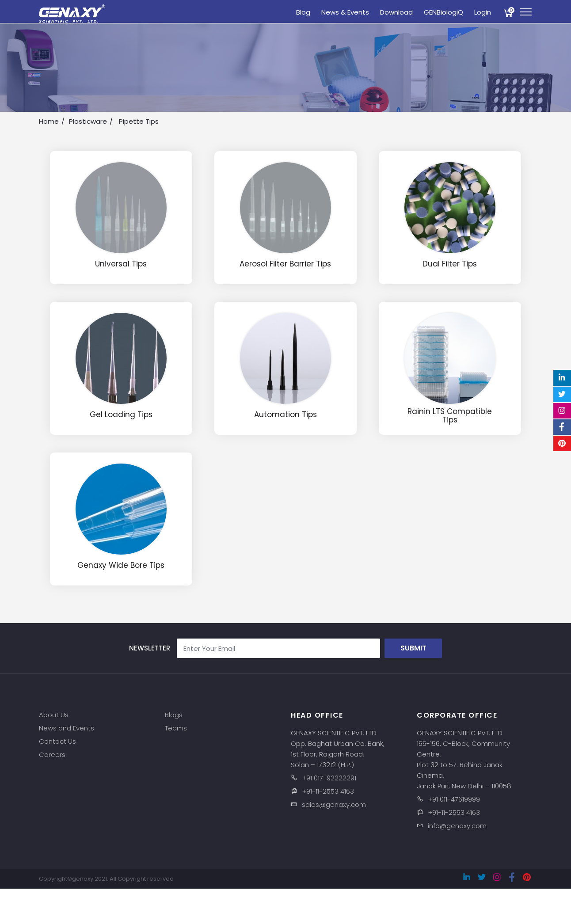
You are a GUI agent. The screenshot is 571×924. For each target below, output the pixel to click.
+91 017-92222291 (329, 778)
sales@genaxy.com (334, 804)
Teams (176, 728)
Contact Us (57, 741)
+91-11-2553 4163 (328, 791)
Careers (52, 755)
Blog (303, 12)
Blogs (174, 715)
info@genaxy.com (457, 826)
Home (49, 121)
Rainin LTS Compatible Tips (450, 416)
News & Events (345, 12)
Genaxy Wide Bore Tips (121, 565)
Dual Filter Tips (450, 264)
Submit (413, 648)
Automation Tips (285, 415)
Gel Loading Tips (121, 415)
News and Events (67, 728)
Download (396, 12)
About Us (54, 715)
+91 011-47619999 (454, 799)
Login (483, 12)
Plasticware (88, 121)
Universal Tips (121, 264)
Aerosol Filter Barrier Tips (285, 264)
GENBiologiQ (443, 12)
